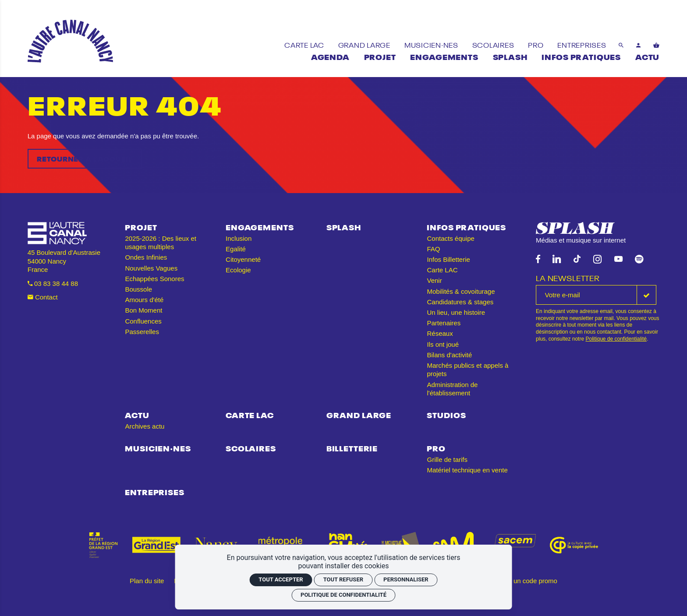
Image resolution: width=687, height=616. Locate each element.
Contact (43, 297)
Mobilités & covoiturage (461, 291)
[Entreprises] (582, 44)
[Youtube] (618, 259)
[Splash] (510, 56)
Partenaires (444, 323)
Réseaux (440, 333)
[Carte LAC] (305, 44)
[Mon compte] (639, 45)
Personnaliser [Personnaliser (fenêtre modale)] (406, 579)
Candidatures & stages (460, 302)
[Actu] (647, 56)
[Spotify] (639, 259)
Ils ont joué (443, 344)
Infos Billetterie (448, 259)
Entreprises (154, 491)
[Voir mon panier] (657, 45)
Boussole (138, 289)
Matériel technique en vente (467, 470)
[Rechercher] (621, 45)
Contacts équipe (450, 238)
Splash (344, 227)
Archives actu (145, 426)
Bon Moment (143, 310)
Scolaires (251, 448)
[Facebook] (538, 259)
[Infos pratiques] (581, 56)
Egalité (236, 249)
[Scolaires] (494, 44)
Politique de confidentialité (616, 339)
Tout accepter (281, 579)
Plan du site (147, 581)
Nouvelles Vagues (151, 268)
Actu (137, 414)
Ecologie (238, 270)
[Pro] (536, 44)
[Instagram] (597, 259)
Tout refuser (343, 579)
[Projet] (380, 56)
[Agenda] (330, 56)
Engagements (260, 227)
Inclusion (239, 238)
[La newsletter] (586, 295)
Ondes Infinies (146, 257)
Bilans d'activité (449, 355)
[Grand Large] (365, 44)
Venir (434, 280)
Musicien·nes (158, 448)
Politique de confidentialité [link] (343, 595)
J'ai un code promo (530, 581)
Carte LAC (442, 270)
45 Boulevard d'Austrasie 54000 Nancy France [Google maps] (64, 261)
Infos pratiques (466, 227)
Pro (436, 448)
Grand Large (359, 414)
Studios (446, 414)
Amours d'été (144, 300)
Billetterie (352, 448)
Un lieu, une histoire (456, 312)
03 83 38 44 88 (53, 283)
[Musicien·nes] (432, 44)
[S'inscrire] (646, 295)
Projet (141, 227)
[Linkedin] (557, 259)
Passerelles (142, 332)
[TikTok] (577, 259)
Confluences (143, 321)
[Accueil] (70, 41)
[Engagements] (444, 56)
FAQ (433, 249)
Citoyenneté (243, 259)
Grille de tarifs (447, 459)
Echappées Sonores (154, 279)
